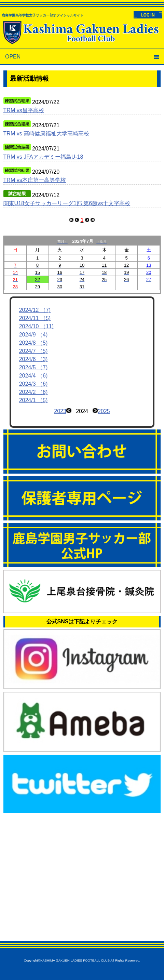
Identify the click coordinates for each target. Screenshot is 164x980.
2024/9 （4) (33, 335)
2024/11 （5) (35, 318)
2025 (104, 411)
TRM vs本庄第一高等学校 (35, 180)
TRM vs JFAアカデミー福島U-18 (43, 157)
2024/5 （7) (33, 367)
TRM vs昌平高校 (24, 110)
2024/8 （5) (33, 343)
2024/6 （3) (33, 359)
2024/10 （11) (36, 326)
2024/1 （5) (33, 400)
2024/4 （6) (33, 376)
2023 (60, 411)
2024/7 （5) (33, 351)
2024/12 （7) (35, 310)
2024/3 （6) (33, 384)
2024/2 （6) (33, 392)
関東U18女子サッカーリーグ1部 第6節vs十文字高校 (67, 203)
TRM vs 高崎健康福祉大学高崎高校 (46, 134)
